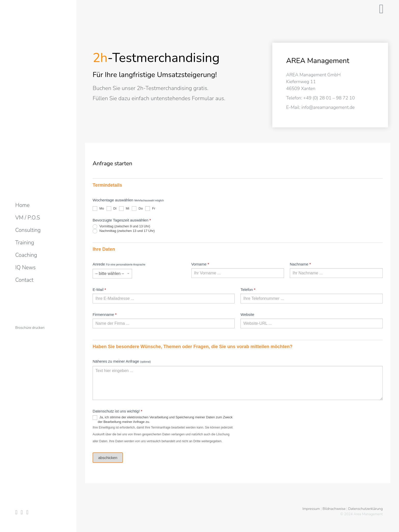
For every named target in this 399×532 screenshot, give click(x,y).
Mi (124, 208)
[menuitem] (22, 205)
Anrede (119, 264)
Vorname (200, 264)
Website (247, 314)
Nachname (300, 264)
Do (137, 208)
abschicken (108, 458)
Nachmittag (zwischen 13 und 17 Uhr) (124, 231)
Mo (98, 208)
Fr (150, 208)
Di (112, 208)
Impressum (311, 509)
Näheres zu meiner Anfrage (122, 361)
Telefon (248, 290)
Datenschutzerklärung (365, 509)
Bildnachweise (334, 509)
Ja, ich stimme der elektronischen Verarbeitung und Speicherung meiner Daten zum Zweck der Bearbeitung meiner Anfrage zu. (163, 419)
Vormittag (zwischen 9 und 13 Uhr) (121, 227)
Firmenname (105, 314)
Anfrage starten (112, 164)
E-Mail (99, 290)
